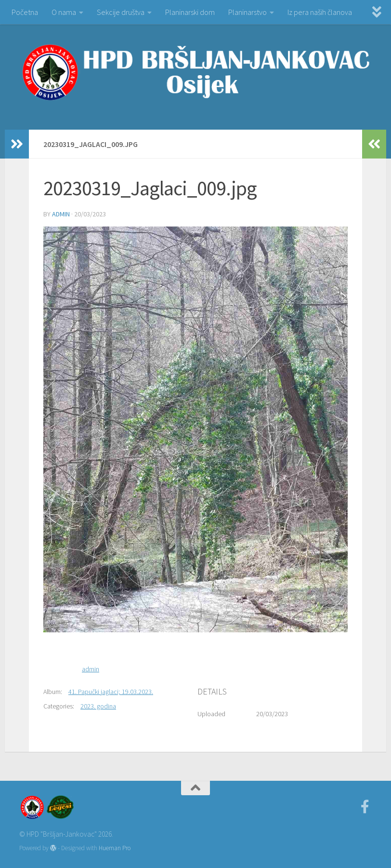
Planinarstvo (248, 12)
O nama (64, 12)
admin (61, 214)
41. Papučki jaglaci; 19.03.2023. (111, 692)
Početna (25, 12)
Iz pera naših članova (320, 12)
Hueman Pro (115, 848)
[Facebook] (365, 807)
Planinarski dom (190, 12)
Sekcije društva (121, 12)
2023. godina (98, 706)
